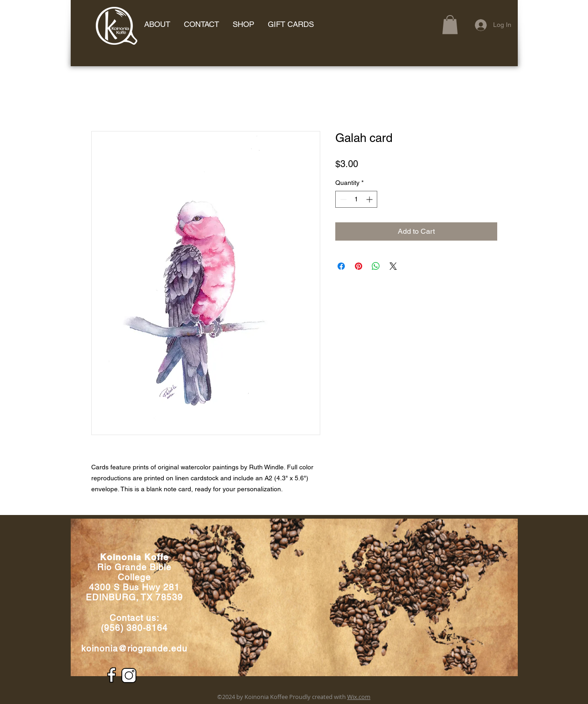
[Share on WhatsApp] (376, 266)
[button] (450, 25)
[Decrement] (342, 199)
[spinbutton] (356, 199)
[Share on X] (393, 266)
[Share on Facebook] (341, 266)
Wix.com (359, 697)
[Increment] (370, 199)
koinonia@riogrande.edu (134, 648)
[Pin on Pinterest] (359, 266)
